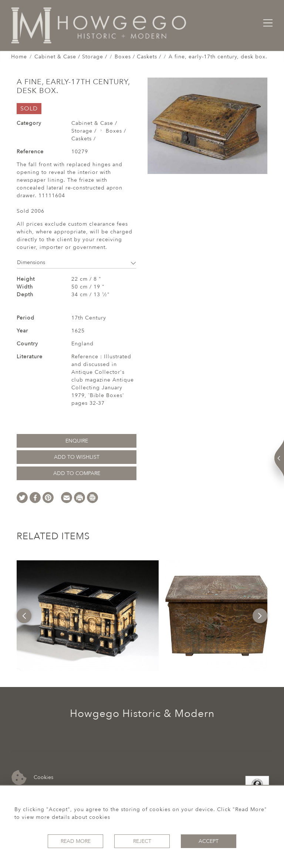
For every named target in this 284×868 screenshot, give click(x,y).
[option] (88, 616)
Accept (209, 841)
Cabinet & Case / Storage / (71, 57)
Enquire (77, 441)
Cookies (32, 778)
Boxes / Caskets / (138, 57)
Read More (76, 841)
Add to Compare (77, 473)
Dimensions (77, 262)
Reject (142, 841)
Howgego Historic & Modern (142, 714)
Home (19, 57)
